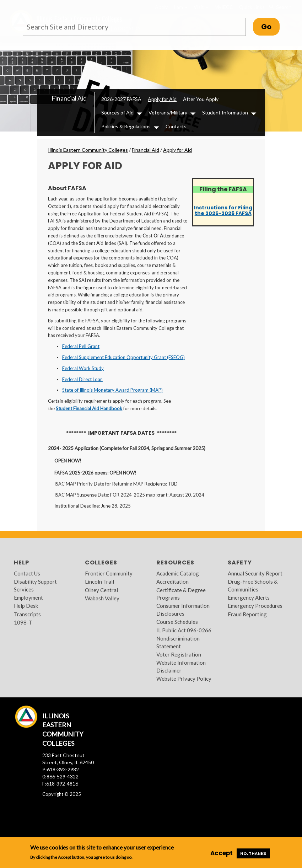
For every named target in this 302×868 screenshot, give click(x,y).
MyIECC (224, 7)
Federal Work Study (83, 368)
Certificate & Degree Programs (181, 594)
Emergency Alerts (249, 598)
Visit (201, 7)
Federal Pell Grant (81, 346)
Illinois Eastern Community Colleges (88, 150)
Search (280, 7)
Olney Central (101, 590)
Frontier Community (109, 573)
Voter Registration (179, 654)
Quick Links (252, 7)
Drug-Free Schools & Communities (253, 585)
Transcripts (27, 614)
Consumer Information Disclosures (183, 609)
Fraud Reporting (247, 614)
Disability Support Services (35, 585)
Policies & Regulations (126, 126)
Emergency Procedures (255, 606)
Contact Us (27, 573)
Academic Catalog (178, 573)
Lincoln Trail (99, 582)
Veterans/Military (168, 112)
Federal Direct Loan (82, 379)
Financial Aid (69, 98)
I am (181, 7)
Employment (28, 598)
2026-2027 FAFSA (121, 99)
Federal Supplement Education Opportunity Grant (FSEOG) (123, 357)
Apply (161, 7)
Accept (222, 853)
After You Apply (201, 99)
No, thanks (253, 853)
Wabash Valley (102, 598)
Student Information (225, 112)
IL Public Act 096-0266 (184, 630)
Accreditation (172, 582)
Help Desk (26, 606)
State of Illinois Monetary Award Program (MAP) (112, 390)
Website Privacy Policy (184, 679)
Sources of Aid (117, 112)
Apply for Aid (162, 99)
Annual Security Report (255, 573)
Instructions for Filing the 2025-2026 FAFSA (223, 210)
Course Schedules (177, 622)
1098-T (23, 622)
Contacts (176, 126)
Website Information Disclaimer (181, 666)
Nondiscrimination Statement (178, 642)
